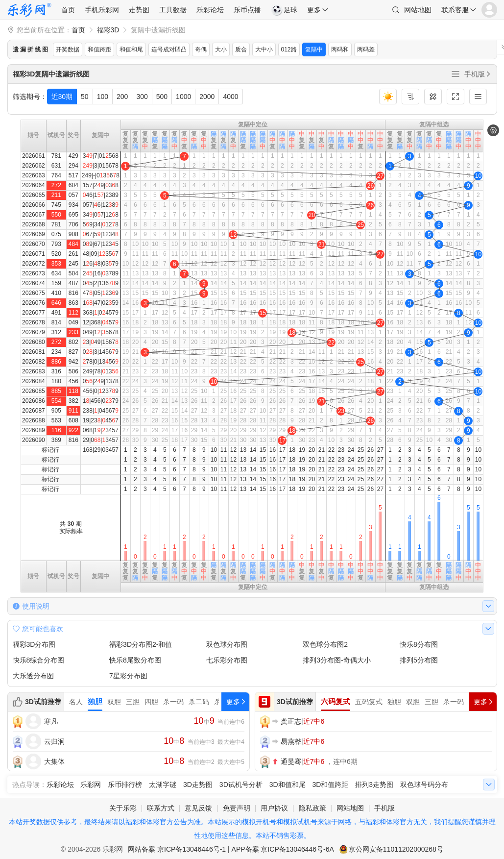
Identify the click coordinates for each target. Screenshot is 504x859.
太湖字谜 (163, 785)
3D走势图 (198, 785)
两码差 (366, 49)
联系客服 (455, 10)
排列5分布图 (419, 660)
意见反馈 (198, 808)
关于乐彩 (123, 808)
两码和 (340, 49)
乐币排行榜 (125, 785)
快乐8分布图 (419, 644)
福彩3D (108, 30)
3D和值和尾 (288, 785)
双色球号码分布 (424, 785)
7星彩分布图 (128, 676)
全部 (456, 74)
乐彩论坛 (210, 10)
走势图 (139, 10)
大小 (221, 49)
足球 (284, 10)
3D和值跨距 (330, 785)
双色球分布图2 (325, 644)
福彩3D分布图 (34, 644)
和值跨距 (99, 49)
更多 (314, 10)
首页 (68, 10)
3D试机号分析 (241, 785)
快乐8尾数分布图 (135, 660)
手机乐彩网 (102, 10)
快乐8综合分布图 (39, 660)
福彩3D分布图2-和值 (141, 644)
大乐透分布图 (33, 676)
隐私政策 (312, 808)
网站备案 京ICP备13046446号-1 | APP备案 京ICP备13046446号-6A (231, 849)
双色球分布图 (227, 644)
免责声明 (237, 808)
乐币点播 (247, 10)
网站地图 (418, 10)
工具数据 (173, 10)
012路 (289, 49)
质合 (241, 49)
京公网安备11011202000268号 (396, 849)
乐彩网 (91, 785)
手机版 (478, 74)
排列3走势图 (374, 785)
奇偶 (201, 49)
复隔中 (314, 49)
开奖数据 (68, 49)
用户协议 (274, 808)
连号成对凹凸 (169, 49)
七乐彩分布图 (227, 660)
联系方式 (161, 808)
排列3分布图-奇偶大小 (336, 660)
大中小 (264, 49)
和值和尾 (131, 49)
